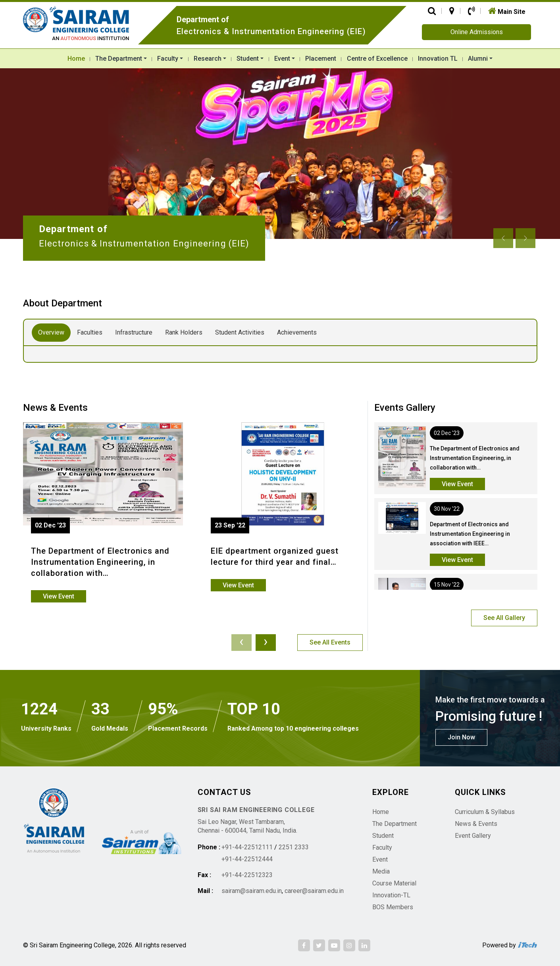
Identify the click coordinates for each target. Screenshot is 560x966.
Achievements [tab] (297, 332)
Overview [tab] (51, 332)
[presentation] (242, 643)
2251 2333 (294, 847)
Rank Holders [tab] (184, 332)
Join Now (461, 737)
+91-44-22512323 (247, 875)
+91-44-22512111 (247, 847)
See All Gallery (504, 618)
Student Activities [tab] (240, 332)
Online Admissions (477, 32)
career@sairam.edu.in (314, 891)
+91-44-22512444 (247, 859)
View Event (59, 596)
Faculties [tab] (90, 332)
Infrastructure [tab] (134, 332)
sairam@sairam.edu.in (252, 891)
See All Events (330, 642)
